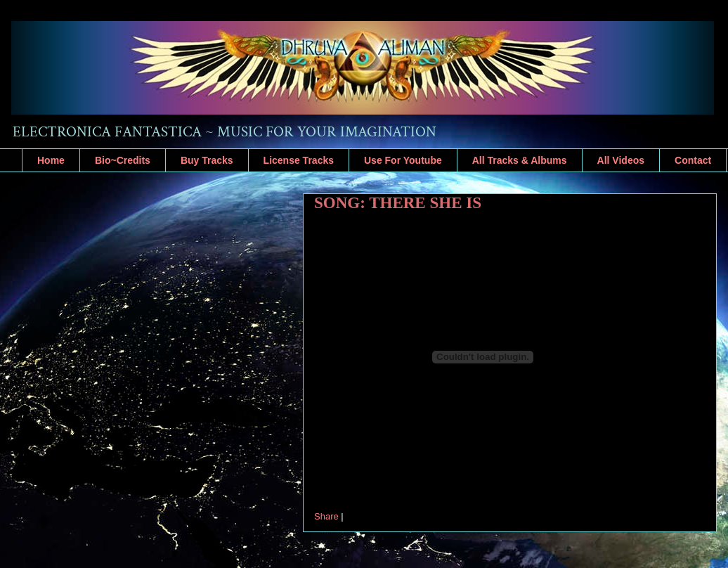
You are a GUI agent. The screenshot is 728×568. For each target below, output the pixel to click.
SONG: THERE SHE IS (398, 203)
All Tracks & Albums (520, 160)
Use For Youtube (403, 160)
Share (326, 516)
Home (51, 160)
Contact (693, 160)
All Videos (621, 160)
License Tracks (299, 160)
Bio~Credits (123, 160)
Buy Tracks (207, 160)
